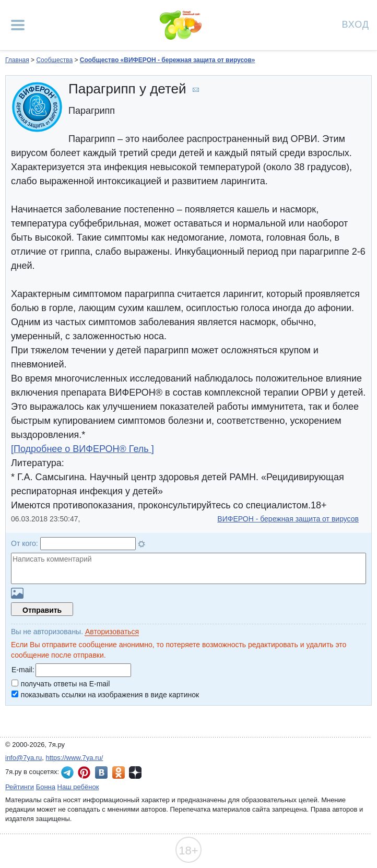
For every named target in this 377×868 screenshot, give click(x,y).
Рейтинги (20, 787)
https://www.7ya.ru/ (75, 758)
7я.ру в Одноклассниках (119, 772)
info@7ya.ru (23, 758)
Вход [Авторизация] (356, 24)
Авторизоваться (112, 632)
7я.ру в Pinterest (84, 772)
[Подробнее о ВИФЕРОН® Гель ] (83, 449)
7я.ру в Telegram (67, 772)
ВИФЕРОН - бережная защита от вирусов (288, 519)
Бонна (46, 787)
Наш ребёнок (78, 787)
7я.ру (135, 772)
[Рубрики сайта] (18, 25)
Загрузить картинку (17, 593)
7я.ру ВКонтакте (101, 772)
